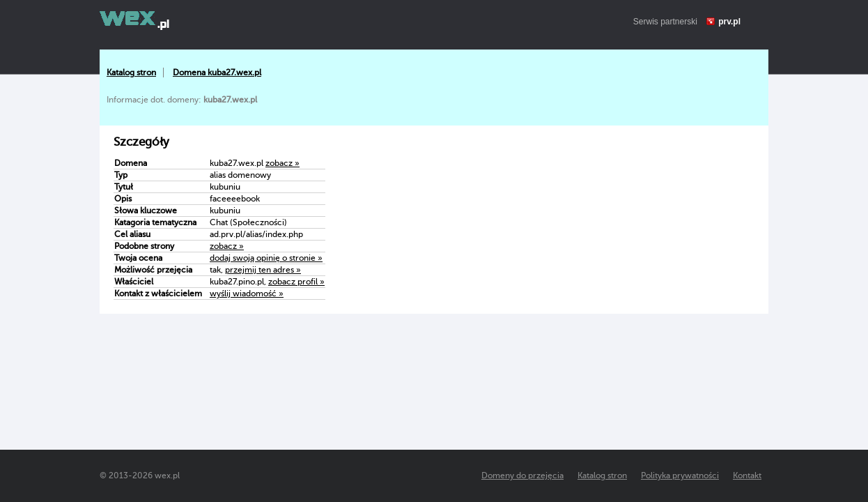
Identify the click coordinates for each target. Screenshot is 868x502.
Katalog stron (131, 73)
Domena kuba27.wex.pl (217, 73)
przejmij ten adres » (263, 270)
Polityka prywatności (680, 476)
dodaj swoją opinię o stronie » (266, 258)
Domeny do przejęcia (522, 476)
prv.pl (729, 22)
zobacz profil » (296, 282)
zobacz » (282, 163)
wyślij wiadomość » (247, 294)
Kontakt (747, 476)
